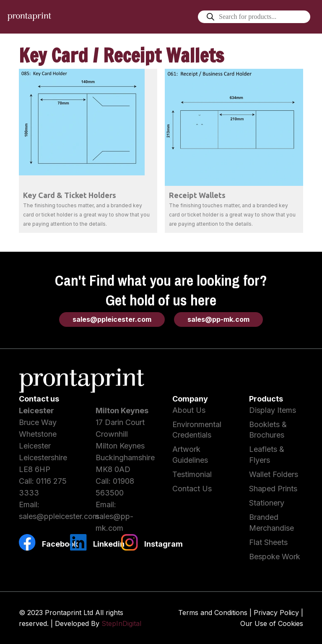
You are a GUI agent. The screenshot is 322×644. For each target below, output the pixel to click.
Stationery (267, 503)
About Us (189, 410)
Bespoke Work (275, 557)
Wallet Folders (274, 474)
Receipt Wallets (197, 195)
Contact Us (192, 489)
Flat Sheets (268, 542)
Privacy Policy (276, 613)
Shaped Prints (273, 489)
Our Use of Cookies (272, 623)
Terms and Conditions (213, 613)
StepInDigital (121, 623)
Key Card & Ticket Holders (70, 195)
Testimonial (192, 474)
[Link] (29, 17)
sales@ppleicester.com (59, 516)
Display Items (273, 410)
